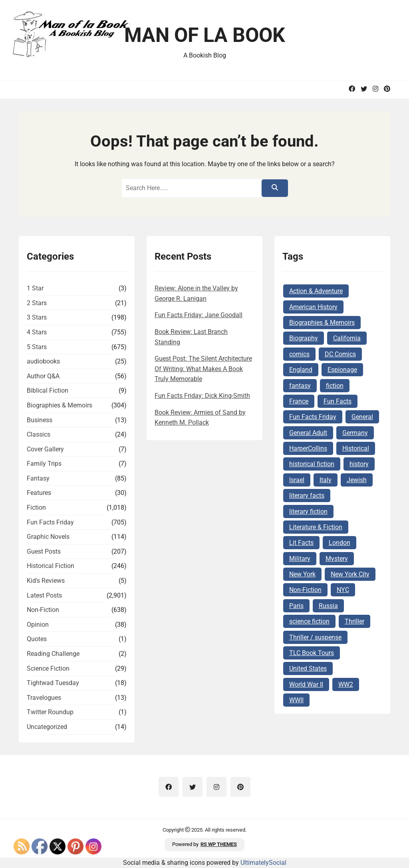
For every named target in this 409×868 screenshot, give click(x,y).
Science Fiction (48, 668)
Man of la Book (205, 35)
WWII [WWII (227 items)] (296, 700)
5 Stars (37, 347)
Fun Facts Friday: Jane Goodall (199, 315)
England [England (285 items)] (301, 370)
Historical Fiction (51, 566)
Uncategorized (47, 727)
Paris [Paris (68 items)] (296, 606)
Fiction (36, 507)
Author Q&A (43, 376)
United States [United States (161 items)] (308, 668)
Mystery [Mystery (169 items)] (337, 559)
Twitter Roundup (50, 712)
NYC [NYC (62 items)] (343, 590)
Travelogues (44, 698)
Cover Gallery (45, 449)
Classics (39, 434)
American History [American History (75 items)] (313, 307)
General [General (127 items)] (362, 417)
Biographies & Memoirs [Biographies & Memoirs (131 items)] (322, 323)
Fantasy (38, 478)
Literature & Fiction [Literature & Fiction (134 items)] (316, 527)
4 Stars (37, 332)
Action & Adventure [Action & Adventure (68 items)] (316, 291)
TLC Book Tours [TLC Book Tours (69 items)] (312, 653)
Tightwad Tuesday (53, 683)
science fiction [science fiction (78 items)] (309, 621)
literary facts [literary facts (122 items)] (307, 496)
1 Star (35, 288)
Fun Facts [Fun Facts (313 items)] (338, 401)
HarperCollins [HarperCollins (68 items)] (308, 448)
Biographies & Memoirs (60, 405)
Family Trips (44, 464)
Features (39, 493)
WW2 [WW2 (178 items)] (346, 684)
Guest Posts (44, 551)
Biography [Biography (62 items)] (304, 338)
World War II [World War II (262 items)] (306, 684)
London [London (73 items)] (340, 543)
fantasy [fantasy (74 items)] (300, 386)
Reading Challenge (53, 654)
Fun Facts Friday (50, 522)
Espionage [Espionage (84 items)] (342, 370)
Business (40, 420)
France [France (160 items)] (299, 401)
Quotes (37, 639)
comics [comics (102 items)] (299, 354)
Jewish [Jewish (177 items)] (357, 480)
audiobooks (43, 361)
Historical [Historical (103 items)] (356, 448)
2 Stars (37, 303)
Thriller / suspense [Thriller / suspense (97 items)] (315, 637)
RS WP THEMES (219, 844)
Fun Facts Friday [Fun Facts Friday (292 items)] (313, 417)
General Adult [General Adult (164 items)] (308, 433)
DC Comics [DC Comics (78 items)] (340, 354)
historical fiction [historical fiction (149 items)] (312, 464)
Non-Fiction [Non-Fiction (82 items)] (305, 590)
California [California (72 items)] (347, 338)
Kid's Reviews (46, 581)
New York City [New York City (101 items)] (350, 574)
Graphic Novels (48, 537)
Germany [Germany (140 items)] (355, 433)
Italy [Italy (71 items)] (326, 480)
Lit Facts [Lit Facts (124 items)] (301, 543)
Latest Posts (44, 595)
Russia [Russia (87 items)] (328, 606)
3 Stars (37, 317)
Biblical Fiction (48, 390)
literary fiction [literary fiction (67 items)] (308, 511)
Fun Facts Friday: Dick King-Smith (202, 396)
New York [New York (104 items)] (302, 574)
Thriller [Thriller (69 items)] (354, 621)
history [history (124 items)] (359, 464)
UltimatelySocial (263, 863)
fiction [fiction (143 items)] (335, 386)
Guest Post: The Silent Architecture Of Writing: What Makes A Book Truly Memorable (203, 369)
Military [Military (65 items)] (300, 559)
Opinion (38, 625)
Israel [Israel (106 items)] (297, 480)
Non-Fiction (43, 610)
